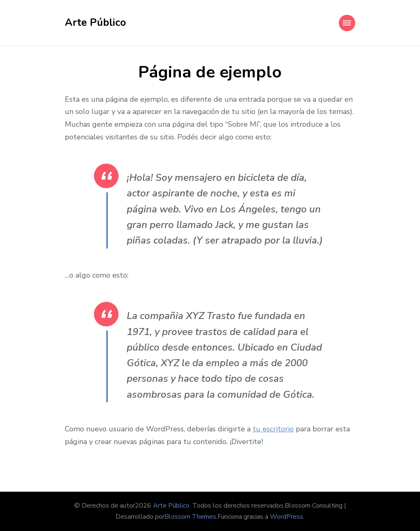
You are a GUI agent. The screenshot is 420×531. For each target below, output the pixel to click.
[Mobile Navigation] (347, 23)
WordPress (286, 517)
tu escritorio (273, 429)
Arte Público (95, 23)
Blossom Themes (190, 517)
